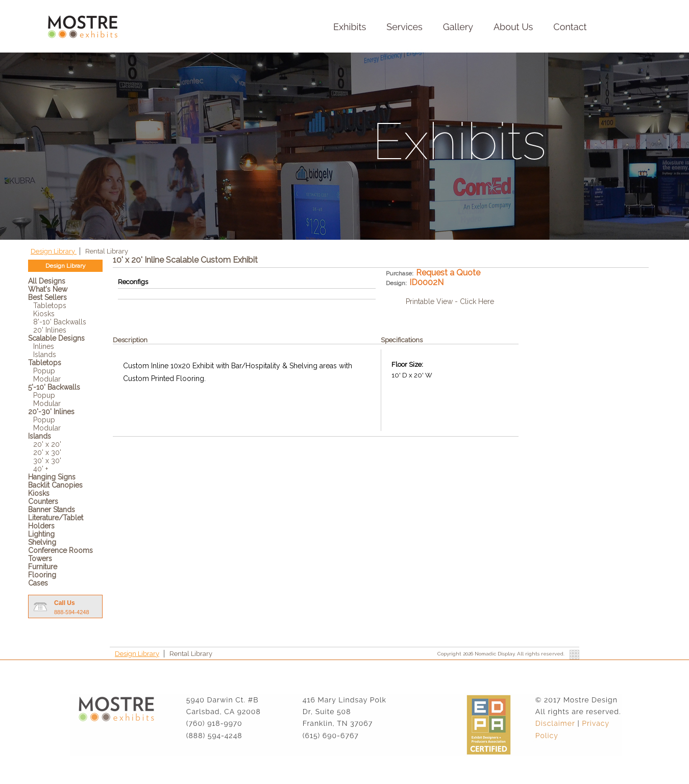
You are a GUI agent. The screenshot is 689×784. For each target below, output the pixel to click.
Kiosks (44, 314)
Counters (43, 501)
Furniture (43, 567)
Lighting (41, 534)
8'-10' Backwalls (60, 322)
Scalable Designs (56, 338)
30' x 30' (47, 461)
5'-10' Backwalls (54, 387)
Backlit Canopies (55, 485)
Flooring (42, 575)
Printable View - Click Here (450, 301)
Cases (38, 583)
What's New (48, 289)
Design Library (54, 251)
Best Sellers (47, 297)
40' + (41, 469)
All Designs (47, 281)
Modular (47, 379)
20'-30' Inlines (51, 412)
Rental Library (107, 251)
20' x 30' (47, 452)
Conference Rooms (60, 550)
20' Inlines (50, 330)
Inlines (44, 346)
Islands (45, 355)
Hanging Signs (52, 477)
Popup (44, 371)
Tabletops (50, 306)
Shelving (42, 542)
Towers (40, 559)
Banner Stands (52, 510)
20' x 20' (47, 444)
